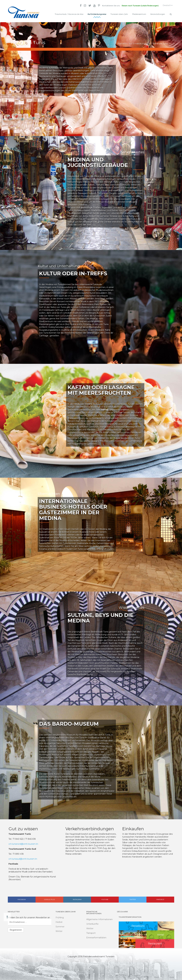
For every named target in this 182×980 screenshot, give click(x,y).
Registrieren (16, 929)
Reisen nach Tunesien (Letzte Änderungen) (138, 6)
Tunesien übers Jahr (119, 14)
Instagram (77, 899)
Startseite (122, 43)
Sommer (60, 926)
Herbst (59, 921)
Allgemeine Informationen (99, 919)
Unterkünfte (92, 923)
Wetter (90, 928)
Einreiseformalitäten (96, 937)
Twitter (133, 899)
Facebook (22, 899)
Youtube (105, 899)
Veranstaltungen (158, 14)
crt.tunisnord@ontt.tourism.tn (23, 843)
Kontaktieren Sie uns (109, 6)
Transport (91, 932)
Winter (59, 930)
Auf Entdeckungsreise (97, 14)
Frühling (60, 917)
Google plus (49, 899)
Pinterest (160, 899)
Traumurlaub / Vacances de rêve (69, 14)
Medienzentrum (139, 14)
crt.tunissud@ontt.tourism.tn (23, 858)
